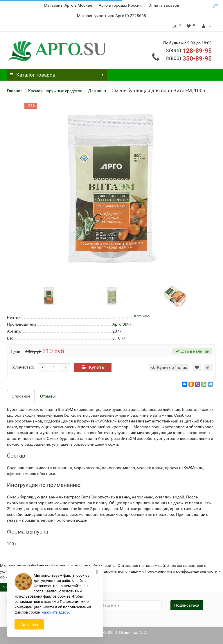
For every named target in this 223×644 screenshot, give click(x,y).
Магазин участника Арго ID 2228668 (111, 16)
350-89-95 (189, 59)
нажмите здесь (55, 612)
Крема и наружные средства (55, 91)
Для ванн (97, 91)
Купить (93, 367)
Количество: (22, 367)
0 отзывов (142, 316)
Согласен (29, 625)
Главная (15, 91)
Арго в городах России (120, 5)
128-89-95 (189, 51)
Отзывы (49, 396)
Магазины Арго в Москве (68, 5)
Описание (21, 396)
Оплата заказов (164, 5)
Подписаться (187, 605)
